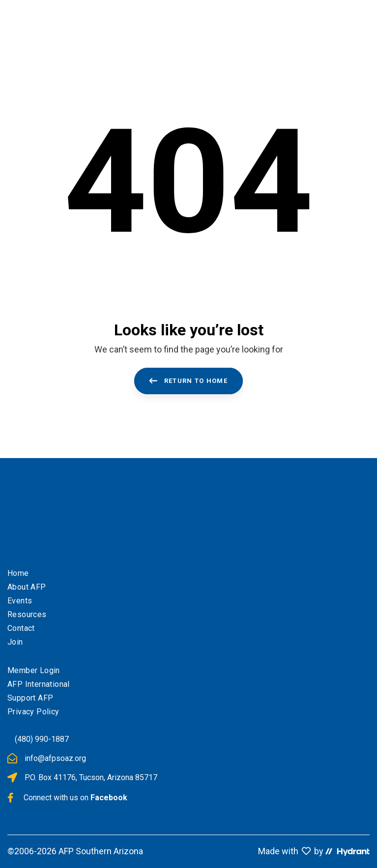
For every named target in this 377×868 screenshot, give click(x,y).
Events (20, 601)
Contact (21, 628)
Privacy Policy (33, 712)
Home (18, 573)
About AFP (27, 587)
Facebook (109, 798)
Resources (27, 614)
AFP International (39, 684)
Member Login (34, 670)
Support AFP (30, 698)
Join (15, 642)
